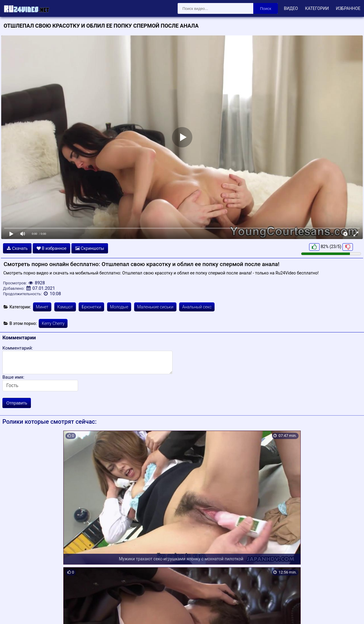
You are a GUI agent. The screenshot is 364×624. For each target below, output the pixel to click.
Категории (317, 8)
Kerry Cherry (53, 323)
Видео (291, 8)
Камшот (65, 307)
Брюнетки (91, 307)
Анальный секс (197, 307)
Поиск (266, 9)
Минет (42, 307)
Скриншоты (90, 248)
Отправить (17, 403)
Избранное (348, 8)
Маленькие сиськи (155, 307)
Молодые (119, 307)
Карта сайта (13, 612)
